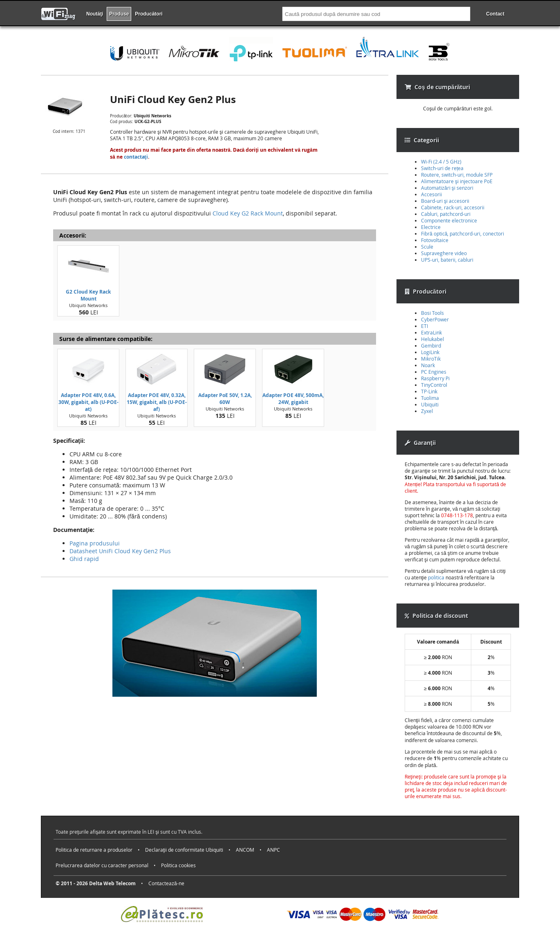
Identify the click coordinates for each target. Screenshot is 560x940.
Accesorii (431, 194)
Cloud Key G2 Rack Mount (248, 213)
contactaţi (136, 157)
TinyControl (434, 385)
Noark (428, 365)
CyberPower (435, 319)
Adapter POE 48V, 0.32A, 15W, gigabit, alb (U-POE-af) (157, 402)
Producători (149, 14)
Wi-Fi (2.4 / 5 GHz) (441, 162)
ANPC (273, 850)
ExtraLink (431, 332)
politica (436, 577)
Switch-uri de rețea (442, 168)
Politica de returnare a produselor (94, 850)
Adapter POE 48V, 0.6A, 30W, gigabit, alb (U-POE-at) (88, 402)
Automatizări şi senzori (447, 188)
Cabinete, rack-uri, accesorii (453, 207)
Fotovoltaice (435, 240)
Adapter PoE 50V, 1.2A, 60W (225, 399)
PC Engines (434, 372)
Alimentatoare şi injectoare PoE (457, 181)
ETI (424, 326)
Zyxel (427, 411)
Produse (119, 14)
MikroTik (431, 359)
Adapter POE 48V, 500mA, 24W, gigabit (293, 399)
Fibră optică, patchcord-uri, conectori (463, 233)
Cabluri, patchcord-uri (446, 214)
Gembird (431, 345)
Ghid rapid (84, 559)
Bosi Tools (432, 313)
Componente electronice (449, 220)
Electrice (431, 227)
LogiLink (430, 352)
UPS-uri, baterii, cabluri (447, 260)
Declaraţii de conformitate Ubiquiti (184, 850)
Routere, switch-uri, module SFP (457, 175)
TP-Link (429, 391)
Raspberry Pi (435, 378)
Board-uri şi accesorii (445, 201)
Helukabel (432, 339)
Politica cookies (178, 865)
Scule (427, 247)
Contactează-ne (166, 883)
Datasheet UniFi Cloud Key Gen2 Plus (120, 551)
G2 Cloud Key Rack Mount (88, 295)
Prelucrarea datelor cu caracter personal (102, 865)
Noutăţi (95, 14)
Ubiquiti (430, 404)
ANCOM (245, 850)
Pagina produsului (95, 543)
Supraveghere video (444, 253)
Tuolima (430, 398)
